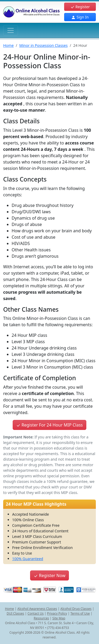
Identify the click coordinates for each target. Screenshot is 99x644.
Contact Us (36, 613)
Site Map (59, 618)
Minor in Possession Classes (43, 45)
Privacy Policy (57, 613)
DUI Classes (15, 613)
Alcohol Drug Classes (76, 609)
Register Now (49, 575)
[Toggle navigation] (11, 30)
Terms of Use (80, 613)
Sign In (80, 17)
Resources (41, 618)
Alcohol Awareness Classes (37, 609)
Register (80, 7)
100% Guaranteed (28, 559)
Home (8, 45)
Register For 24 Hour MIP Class (49, 425)
